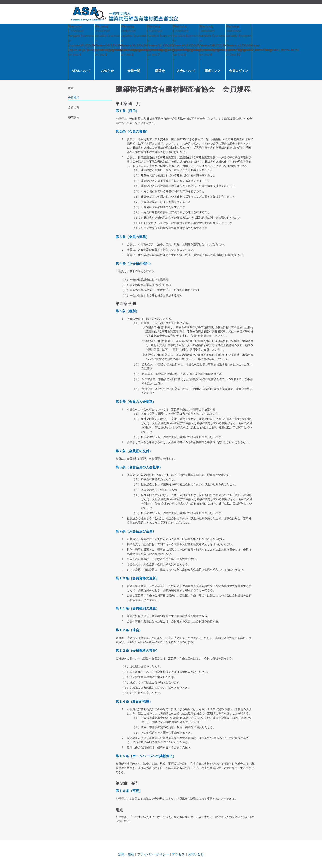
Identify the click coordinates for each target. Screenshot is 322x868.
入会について (186, 71)
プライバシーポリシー (153, 854)
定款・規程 (126, 854)
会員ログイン (239, 71)
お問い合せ (196, 854)
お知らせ (107, 71)
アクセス (178, 854)
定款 (71, 88)
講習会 (160, 71)
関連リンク (212, 71)
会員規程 (74, 97)
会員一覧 (134, 71)
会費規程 (74, 107)
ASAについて (81, 71)
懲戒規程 (74, 117)
